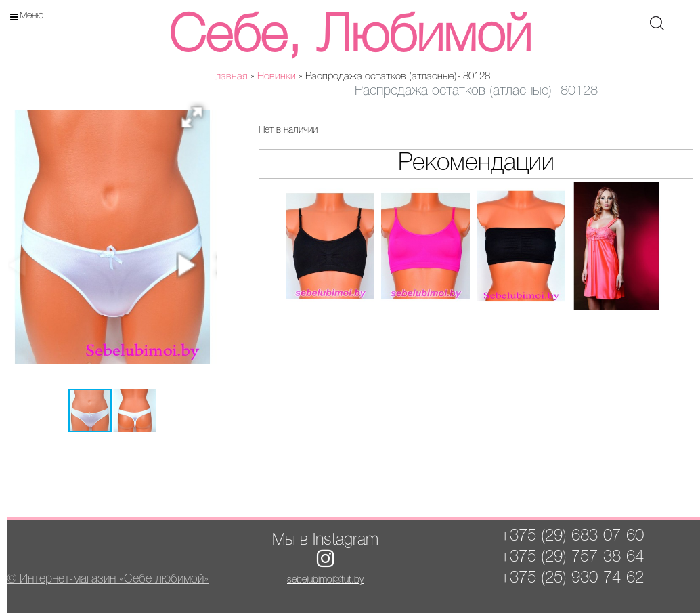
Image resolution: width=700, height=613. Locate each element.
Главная (230, 77)
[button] (196, 121)
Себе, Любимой (350, 38)
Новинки (277, 77)
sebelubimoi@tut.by (325, 580)
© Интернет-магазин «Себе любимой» (108, 579)
